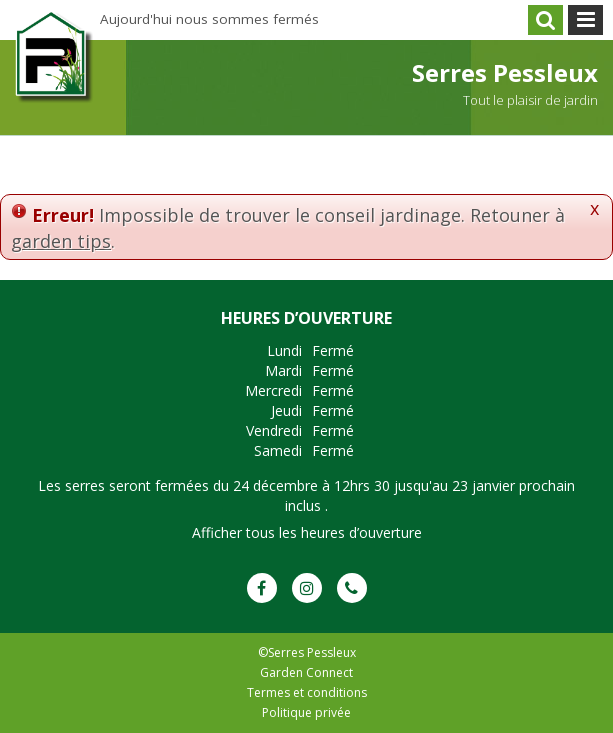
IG (307, 588)
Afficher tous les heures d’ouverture (307, 532)
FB (262, 588)
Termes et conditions (307, 692)
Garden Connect (306, 672)
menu (585, 20)
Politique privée (306, 712)
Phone (352, 588)
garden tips (61, 241)
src (545, 20)
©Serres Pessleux (307, 652)
